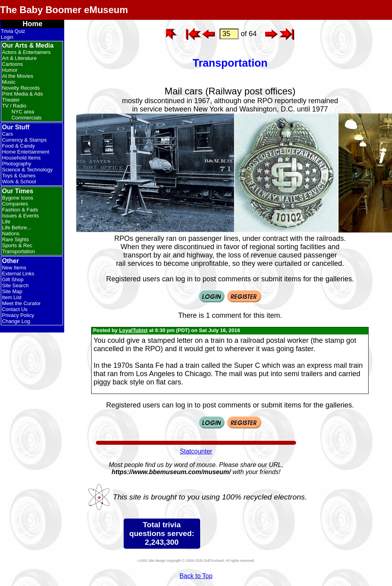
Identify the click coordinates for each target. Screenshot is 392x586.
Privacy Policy (18, 315)
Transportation (18, 251)
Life (6, 222)
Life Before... (17, 228)
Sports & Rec (17, 245)
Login (7, 37)
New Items (14, 268)
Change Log (16, 321)
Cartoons (12, 64)
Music (9, 82)
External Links (18, 274)
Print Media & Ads (22, 94)
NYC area (23, 112)
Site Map (12, 291)
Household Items (21, 158)
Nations (11, 233)
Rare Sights (15, 239)
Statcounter (196, 451)
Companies (15, 204)
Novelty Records (21, 88)
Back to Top (196, 576)
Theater (11, 100)
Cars (7, 134)
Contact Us (15, 309)
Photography (17, 164)
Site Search (15, 285)
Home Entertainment (26, 152)
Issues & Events (20, 216)
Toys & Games (19, 176)
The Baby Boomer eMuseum (64, 10)
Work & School (19, 182)
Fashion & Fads (20, 210)
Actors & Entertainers (26, 52)
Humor (10, 70)
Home (33, 24)
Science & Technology (27, 170)
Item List (12, 297)
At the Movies (18, 76)
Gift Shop (13, 280)
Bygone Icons (18, 198)
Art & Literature (19, 58)
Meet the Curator (21, 303)
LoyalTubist (133, 330)
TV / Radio (14, 106)
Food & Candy (18, 146)
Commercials (27, 118)
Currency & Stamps (24, 140)
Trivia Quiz (13, 31)
